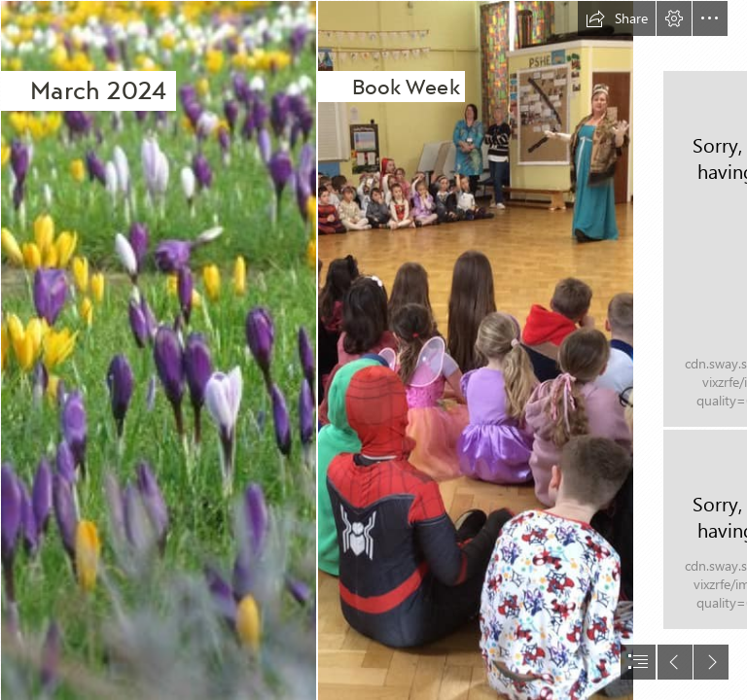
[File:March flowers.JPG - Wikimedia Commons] (158, 350)
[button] (617, 18)
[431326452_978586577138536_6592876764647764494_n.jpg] (475, 350)
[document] (373, 350)
